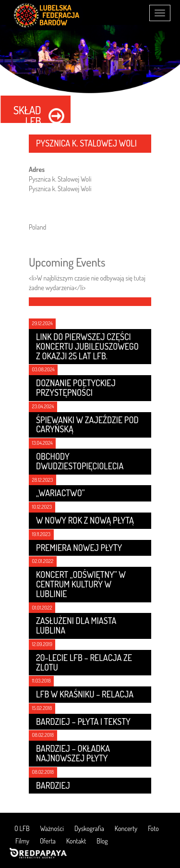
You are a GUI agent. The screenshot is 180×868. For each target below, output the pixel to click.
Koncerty (126, 828)
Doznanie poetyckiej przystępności (76, 388)
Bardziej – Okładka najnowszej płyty (73, 753)
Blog (102, 841)
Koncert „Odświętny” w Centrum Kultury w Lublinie (81, 584)
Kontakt (76, 841)
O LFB (22, 828)
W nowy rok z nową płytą (85, 520)
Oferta (48, 841)
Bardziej (53, 785)
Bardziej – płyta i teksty (83, 721)
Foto (153, 828)
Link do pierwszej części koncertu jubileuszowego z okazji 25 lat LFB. (87, 346)
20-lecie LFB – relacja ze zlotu (84, 662)
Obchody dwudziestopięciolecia (80, 461)
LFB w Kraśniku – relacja (85, 694)
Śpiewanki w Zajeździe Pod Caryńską (87, 425)
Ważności (52, 828)
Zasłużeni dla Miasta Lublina (76, 625)
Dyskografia (89, 828)
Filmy (22, 841)
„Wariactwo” (60, 493)
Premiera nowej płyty (79, 548)
